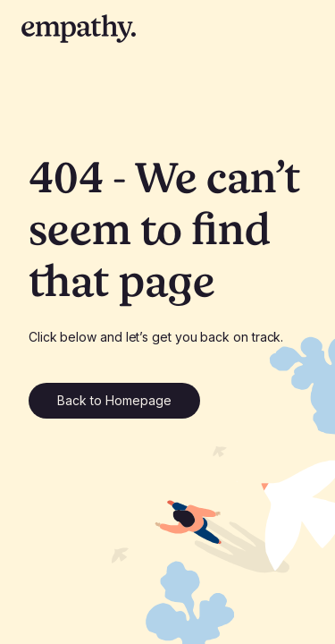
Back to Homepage (114, 400)
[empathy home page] (79, 29)
